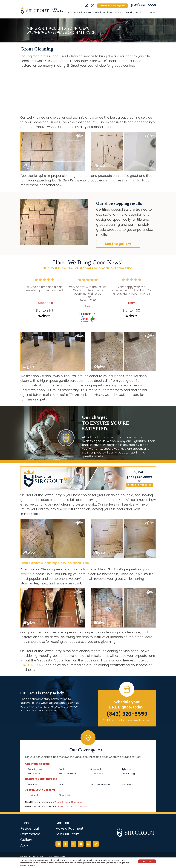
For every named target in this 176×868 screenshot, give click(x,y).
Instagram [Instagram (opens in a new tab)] (58, 844)
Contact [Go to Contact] (150, 13)
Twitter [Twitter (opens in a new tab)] (73, 844)
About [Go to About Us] (119, 13)
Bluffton (63, 784)
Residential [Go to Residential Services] (75, 13)
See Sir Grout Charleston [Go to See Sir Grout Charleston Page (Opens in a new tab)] (70, 802)
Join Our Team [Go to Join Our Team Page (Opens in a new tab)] (68, 834)
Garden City (34, 774)
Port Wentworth (67, 774)
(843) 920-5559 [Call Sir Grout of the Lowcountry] (143, 5)
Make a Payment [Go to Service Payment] (69, 828)
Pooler (62, 769)
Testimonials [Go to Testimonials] (134, 13)
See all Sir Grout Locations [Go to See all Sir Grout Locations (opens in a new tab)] (73, 806)
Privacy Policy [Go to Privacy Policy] (110, 860)
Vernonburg (128, 774)
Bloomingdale (35, 769)
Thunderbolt (97, 774)
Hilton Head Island (100, 784)
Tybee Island (129, 769)
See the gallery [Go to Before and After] (118, 244)
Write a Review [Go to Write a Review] (87, 5)
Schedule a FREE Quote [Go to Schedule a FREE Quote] (113, 6)
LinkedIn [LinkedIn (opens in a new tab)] (88, 844)
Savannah (96, 769)
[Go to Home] (42, 11)
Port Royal (127, 784)
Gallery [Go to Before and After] (108, 13)
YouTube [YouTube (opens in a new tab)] (81, 844)
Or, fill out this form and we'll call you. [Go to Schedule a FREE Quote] (127, 720)
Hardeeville (33, 795)
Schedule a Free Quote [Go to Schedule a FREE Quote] (140, 485)
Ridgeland (64, 795)
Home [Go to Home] (25, 823)
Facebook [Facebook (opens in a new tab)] (66, 844)
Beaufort (32, 784)
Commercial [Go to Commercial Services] (93, 13)
